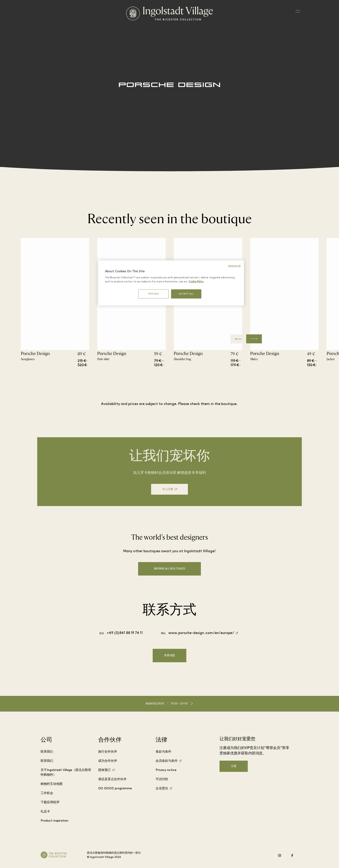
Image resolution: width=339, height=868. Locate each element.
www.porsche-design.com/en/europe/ (201, 633)
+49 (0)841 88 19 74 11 (125, 633)
